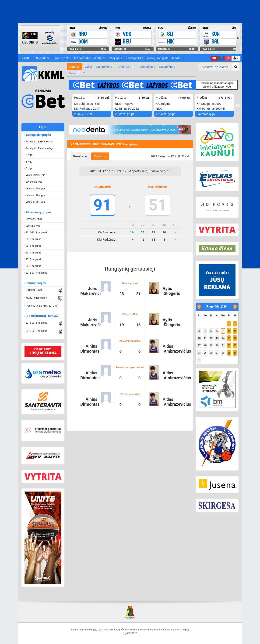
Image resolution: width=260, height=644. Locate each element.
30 (235, 353)
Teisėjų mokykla (157, 58)
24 (199, 353)
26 (211, 353)
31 (199, 360)
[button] (236, 58)
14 (223, 338)
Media (177, 58)
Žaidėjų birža (135, 58)
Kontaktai (43, 58)
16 (235, 338)
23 (235, 345)
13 (217, 338)
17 (199, 345)
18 (205, 345)
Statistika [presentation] (100, 156)
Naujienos (115, 58)
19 (211, 345)
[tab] (80, 156)
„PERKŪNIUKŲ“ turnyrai (42, 316)
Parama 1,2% (61, 58)
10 (199, 338)
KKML (26, 58)
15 (229, 338)
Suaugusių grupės (38, 135)
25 (205, 353)
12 (211, 338)
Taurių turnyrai (36, 283)
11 (205, 338)
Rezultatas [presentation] (81, 156)
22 (229, 345)
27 (217, 353)
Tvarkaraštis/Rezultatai (89, 58)
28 (223, 353)
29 (229, 353)
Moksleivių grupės (38, 212)
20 (217, 345)
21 (223, 345)
